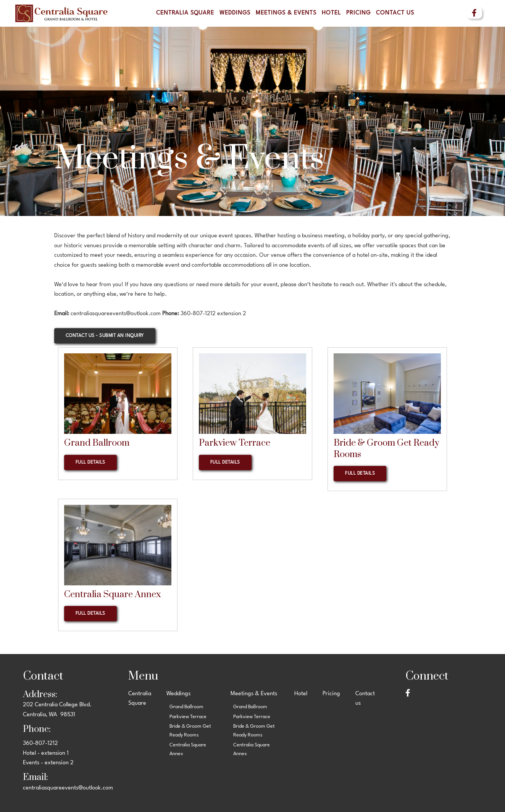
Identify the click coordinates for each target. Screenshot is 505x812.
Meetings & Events (286, 13)
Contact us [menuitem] (395, 13)
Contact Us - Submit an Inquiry (105, 336)
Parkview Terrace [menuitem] (188, 717)
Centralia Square (185, 13)
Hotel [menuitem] (331, 13)
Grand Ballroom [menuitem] (186, 707)
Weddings (235, 13)
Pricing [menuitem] (358, 13)
